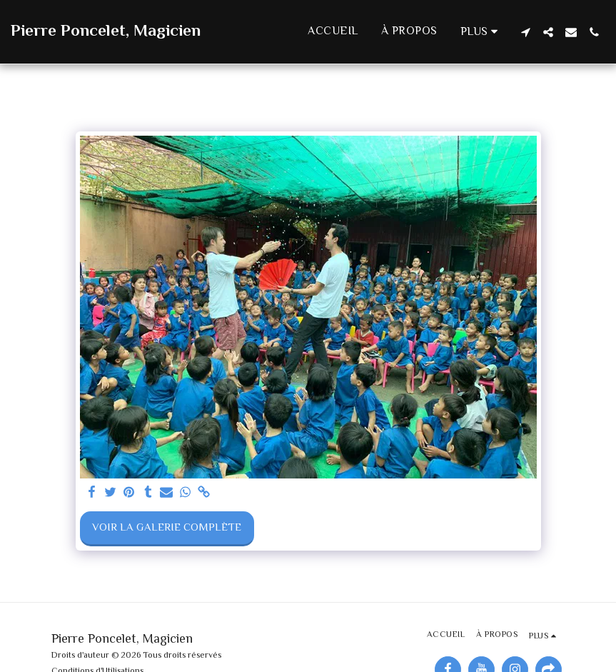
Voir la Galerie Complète (167, 528)
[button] (525, 32)
